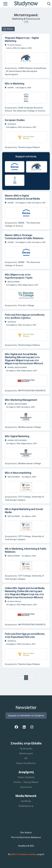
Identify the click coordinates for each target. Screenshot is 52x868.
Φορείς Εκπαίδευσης (26, 763)
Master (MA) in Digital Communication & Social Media (22, 197)
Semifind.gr (26, 801)
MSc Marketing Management (21, 400)
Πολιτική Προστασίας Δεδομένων (26, 837)
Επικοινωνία (26, 787)
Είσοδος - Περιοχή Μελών (26, 782)
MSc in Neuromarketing (18, 473)
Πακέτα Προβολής (26, 777)
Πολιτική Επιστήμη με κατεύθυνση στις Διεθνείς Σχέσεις (25, 316)
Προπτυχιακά (26, 749)
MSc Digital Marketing (17, 436)
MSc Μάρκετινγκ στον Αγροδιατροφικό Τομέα (19, 276)
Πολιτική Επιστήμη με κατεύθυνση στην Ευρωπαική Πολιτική (25, 635)
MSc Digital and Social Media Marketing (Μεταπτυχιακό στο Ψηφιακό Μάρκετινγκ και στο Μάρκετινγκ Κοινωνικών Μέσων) (24, 359)
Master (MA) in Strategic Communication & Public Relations (24, 237)
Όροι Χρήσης (26, 832)
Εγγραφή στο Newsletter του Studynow (26, 716)
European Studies (15, 120)
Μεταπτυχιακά (26, 753)
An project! (26, 854)
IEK (26, 758)
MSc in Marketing (15, 84)
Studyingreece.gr (26, 806)
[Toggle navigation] (5, 4)
